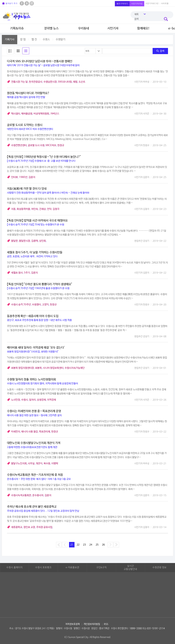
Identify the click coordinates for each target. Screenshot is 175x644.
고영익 (45, 305)
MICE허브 (51, 145)
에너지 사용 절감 (29, 432)
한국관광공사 (36, 82)
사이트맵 (165, 3)
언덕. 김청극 (53, 209)
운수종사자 (38, 495)
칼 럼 (23, 39)
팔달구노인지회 (19, 463)
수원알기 (60, 39)
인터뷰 (14, 177)
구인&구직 (101, 567)
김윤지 (32, 177)
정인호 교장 (29, 527)
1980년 (23, 177)
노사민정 (16, 400)
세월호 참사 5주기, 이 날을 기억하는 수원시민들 (35, 252)
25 (97, 545)
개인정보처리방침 (92, 624)
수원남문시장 (50, 82)
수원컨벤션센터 (19, 145)
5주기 (27, 273)
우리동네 (84, 28)
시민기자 (113, 28)
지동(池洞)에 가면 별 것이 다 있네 (27, 189)
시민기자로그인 (152, 3)
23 (84, 545)
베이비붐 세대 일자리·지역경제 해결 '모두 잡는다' (36, 348)
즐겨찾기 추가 (10, 3)
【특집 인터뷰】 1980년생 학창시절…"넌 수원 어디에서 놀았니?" (44, 157)
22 (78, 545)
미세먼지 (16, 432)
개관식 (39, 463)
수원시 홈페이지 (14, 567)
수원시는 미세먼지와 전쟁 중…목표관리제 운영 (34, 411)
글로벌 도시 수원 (36, 145)
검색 (160, 51)
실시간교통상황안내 (130, 568)
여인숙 (35, 209)
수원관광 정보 (159, 567)
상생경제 (41, 400)
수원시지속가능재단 (75, 368)
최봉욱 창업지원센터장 (22, 368)
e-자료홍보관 (72, 567)
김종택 (35, 241)
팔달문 (14, 241)
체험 (75, 82)
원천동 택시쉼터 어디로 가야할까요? (28, 93)
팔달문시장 (25, 241)
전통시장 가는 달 (19, 82)
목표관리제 (45, 432)
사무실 (31, 463)
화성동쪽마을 (23, 209)
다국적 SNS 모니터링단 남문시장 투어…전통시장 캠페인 (40, 61)
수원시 (25, 400)
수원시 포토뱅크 (43, 567)
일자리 (32, 400)
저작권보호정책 (72, 624)
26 (103, 545)
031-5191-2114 (156, 628)
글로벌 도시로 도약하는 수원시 (25, 125)
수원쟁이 (36, 305)
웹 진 (34, 39)
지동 (13, 209)
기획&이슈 (17, 28)
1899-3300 (136, 628)
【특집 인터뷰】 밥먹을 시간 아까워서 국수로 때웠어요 (37, 221)
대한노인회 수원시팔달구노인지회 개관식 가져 (34, 443)
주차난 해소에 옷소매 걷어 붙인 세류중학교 (32, 507)
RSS (106, 624)
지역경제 (51, 400)
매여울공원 (27, 114)
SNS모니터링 (65, 82)
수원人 (46, 39)
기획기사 (10, 39)
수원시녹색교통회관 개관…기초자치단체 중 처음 (35, 475)
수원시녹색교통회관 (21, 495)
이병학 (55, 463)
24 (91, 545)
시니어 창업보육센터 (53, 368)
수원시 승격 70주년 (21, 305)
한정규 (61, 145)
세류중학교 (17, 527)
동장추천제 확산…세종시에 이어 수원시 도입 (33, 316)
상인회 (42, 241)
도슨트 (82, 82)
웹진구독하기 (122, 4)
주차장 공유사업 (44, 527)
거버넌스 (55, 114)
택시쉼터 (16, 114)
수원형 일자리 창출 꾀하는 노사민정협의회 (31, 380)
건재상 (42, 209)
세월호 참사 (17, 273)
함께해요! (143, 28)
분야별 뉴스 (51, 28)
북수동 (47, 463)
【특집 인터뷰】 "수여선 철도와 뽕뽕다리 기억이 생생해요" (39, 284)
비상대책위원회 (41, 114)
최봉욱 (38, 368)
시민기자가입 (137, 4)
